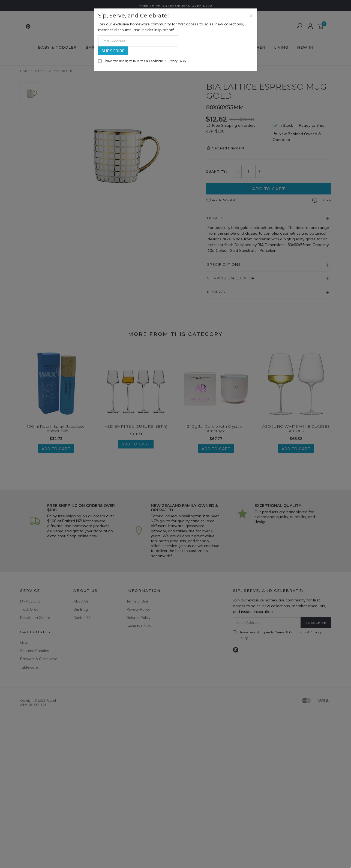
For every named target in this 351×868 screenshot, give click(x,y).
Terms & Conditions (150, 61)
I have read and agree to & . (143, 61)
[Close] (251, 15)
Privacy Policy (177, 61)
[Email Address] (138, 41)
